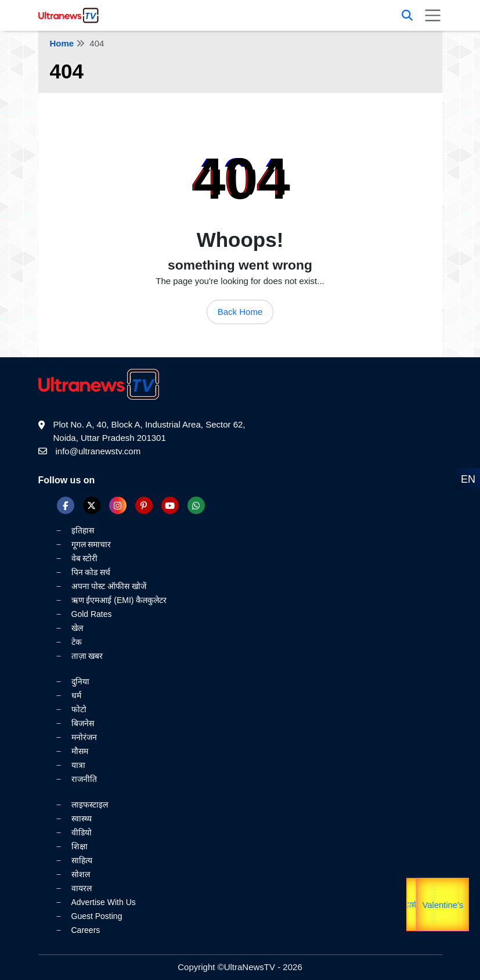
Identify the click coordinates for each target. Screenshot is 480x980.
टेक (77, 642)
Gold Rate (430, 904)
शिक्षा (80, 846)
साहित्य (82, 860)
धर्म (76, 695)
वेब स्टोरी (85, 558)
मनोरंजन (84, 737)
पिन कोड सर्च (91, 572)
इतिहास (83, 530)
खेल (77, 628)
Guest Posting (97, 916)
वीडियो (82, 832)
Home (62, 43)
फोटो (79, 709)
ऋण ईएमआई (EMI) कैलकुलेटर (119, 600)
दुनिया (80, 681)
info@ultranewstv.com (98, 451)
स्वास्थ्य (82, 819)
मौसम (80, 751)
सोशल (81, 874)
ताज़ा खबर (87, 656)
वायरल (82, 888)
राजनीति (84, 779)
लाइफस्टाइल (90, 805)
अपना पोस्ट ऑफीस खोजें (109, 586)
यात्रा (463, 905)
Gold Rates (92, 614)
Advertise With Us (104, 902)
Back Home (240, 312)
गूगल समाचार (91, 544)
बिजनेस (83, 723)
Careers (86, 930)
